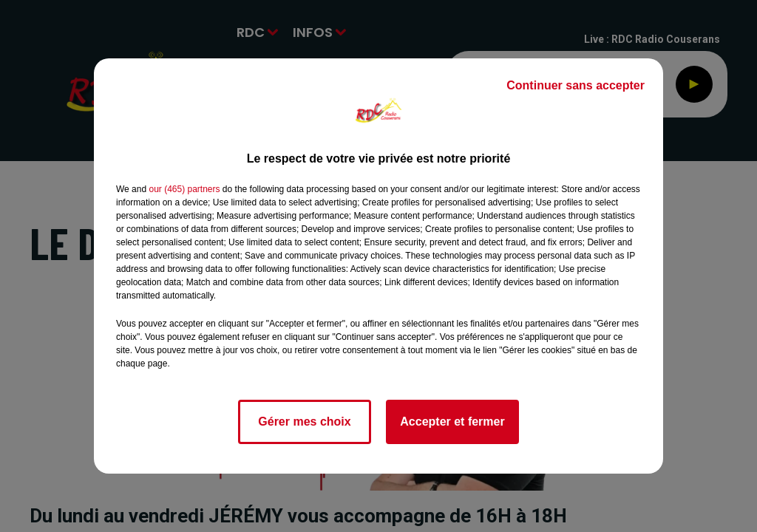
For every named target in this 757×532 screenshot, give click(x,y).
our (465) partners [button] (184, 189)
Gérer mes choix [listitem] (304, 422)
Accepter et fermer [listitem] (452, 422)
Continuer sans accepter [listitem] (576, 85)
